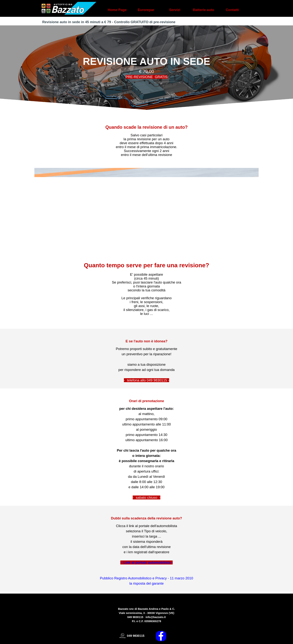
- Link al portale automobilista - (147, 562)
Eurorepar (146, 10)
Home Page (117, 10)
